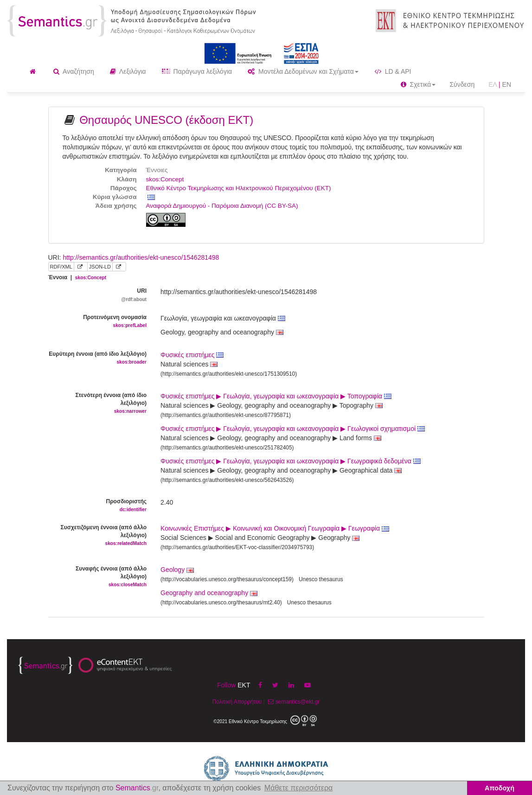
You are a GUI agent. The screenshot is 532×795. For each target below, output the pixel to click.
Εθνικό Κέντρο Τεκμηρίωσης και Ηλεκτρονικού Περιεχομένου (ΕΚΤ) (239, 188)
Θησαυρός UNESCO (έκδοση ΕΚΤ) (166, 120)
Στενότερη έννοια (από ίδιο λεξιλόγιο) (98, 404)
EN (507, 84)
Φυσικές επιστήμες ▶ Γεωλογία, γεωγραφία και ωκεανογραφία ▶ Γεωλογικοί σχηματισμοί (293, 429)
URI (98, 295)
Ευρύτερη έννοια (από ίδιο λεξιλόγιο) (98, 358)
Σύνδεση (462, 84)
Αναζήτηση (74, 71)
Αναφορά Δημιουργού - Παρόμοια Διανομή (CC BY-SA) (222, 206)
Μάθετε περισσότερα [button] (299, 788)
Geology (173, 570)
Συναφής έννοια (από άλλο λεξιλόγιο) (98, 577)
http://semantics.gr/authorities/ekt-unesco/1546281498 (141, 257)
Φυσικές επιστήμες (192, 355)
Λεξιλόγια (128, 71)
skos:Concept (165, 179)
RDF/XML (61, 267)
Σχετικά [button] (418, 84)
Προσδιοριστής (98, 506)
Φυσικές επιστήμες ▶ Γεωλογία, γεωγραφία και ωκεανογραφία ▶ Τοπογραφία (276, 396)
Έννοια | (77, 277)
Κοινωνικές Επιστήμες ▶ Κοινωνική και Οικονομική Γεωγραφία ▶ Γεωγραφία (275, 528)
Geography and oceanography (204, 593)
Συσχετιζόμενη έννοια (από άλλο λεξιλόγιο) (98, 536)
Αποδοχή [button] (500, 788)
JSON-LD (100, 267)
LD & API (393, 71)
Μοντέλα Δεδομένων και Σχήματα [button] (303, 71)
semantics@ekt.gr (293, 702)
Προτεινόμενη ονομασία (98, 322)
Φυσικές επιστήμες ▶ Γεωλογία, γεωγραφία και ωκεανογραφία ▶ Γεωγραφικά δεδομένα (291, 461)
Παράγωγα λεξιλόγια (197, 71)
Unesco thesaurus (321, 579)
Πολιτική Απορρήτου (237, 702)
